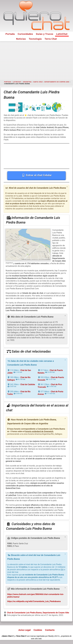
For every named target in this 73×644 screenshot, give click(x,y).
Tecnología (35, 39)
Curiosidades (25, 34)
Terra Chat (51, 39)
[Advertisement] (36, 61)
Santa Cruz (38, 82)
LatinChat (62, 34)
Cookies (38, 630)
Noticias (21, 39)
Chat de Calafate (28, 384)
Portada (10, 34)
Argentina (27, 82)
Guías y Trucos (45, 34)
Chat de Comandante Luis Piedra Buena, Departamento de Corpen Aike (38, 613)
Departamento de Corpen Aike (57, 82)
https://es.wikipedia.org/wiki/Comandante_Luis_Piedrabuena (34, 601)
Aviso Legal (24, 630)
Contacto (50, 630)
